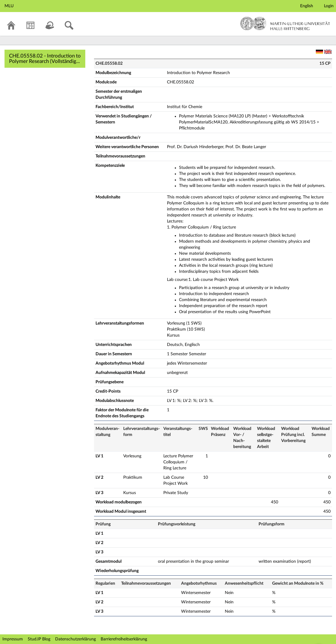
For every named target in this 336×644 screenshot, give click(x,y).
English (307, 6)
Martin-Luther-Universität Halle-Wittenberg (285, 23)
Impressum (13, 639)
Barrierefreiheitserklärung (124, 639)
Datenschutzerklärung (75, 639)
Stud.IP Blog (39, 639)
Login (329, 6)
